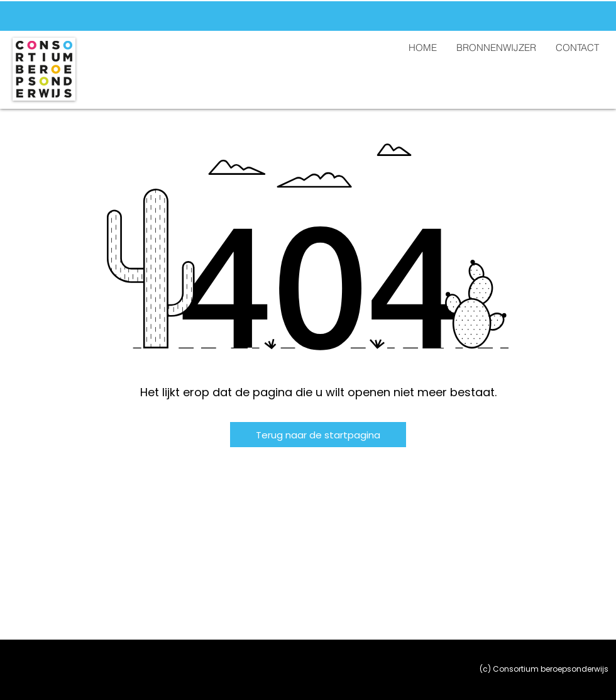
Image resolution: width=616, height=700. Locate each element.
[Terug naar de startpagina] (318, 435)
